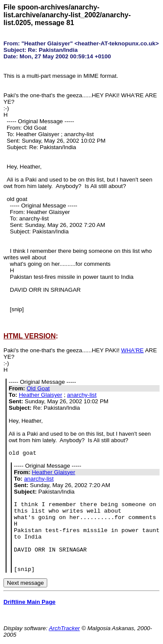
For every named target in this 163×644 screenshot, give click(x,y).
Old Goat (38, 388)
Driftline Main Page (29, 602)
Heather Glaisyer (40, 395)
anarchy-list (82, 395)
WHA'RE (132, 350)
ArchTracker (65, 628)
